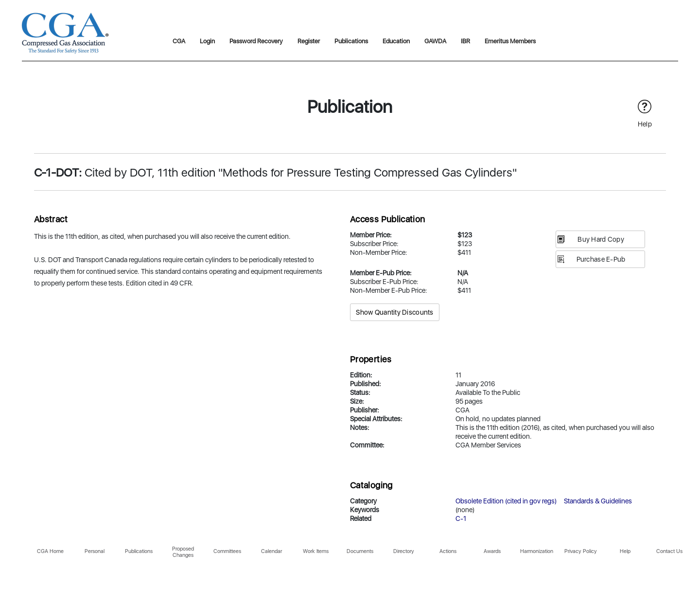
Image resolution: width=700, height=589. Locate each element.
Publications (351, 41)
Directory (404, 551)
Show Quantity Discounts (394, 312)
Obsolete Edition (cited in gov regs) (506, 501)
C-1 (461, 518)
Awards (492, 551)
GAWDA (435, 41)
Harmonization (537, 551)
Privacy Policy (581, 551)
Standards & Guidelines (598, 501)
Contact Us (669, 551)
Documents (360, 551)
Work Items (316, 551)
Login (207, 41)
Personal (95, 551)
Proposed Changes (183, 552)
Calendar (271, 551)
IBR (465, 41)
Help (625, 551)
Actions (448, 551)
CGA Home (50, 551)
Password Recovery (256, 41)
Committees (227, 551)
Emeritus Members (510, 41)
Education (396, 41)
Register (309, 41)
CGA (179, 41)
